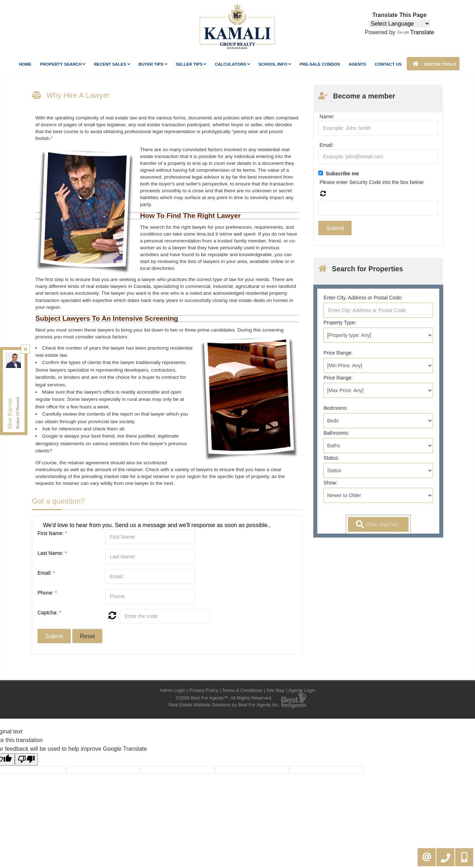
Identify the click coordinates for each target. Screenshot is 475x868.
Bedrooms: (336, 408)
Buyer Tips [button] (153, 64)
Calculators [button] (232, 64)
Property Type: (340, 323)
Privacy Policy (204, 690)
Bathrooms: (336, 433)
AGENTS (357, 64)
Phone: (47, 593)
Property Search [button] (63, 64)
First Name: (52, 533)
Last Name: (52, 553)
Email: (46, 573)
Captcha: (49, 613)
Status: (331, 458)
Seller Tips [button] (191, 64)
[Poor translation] (26, 759)
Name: (327, 117)
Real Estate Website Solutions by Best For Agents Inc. (224, 705)
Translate (416, 32)
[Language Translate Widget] (400, 24)
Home (25, 64)
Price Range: (338, 353)
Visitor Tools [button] (433, 64)
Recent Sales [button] (112, 64)
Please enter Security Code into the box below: (372, 182)
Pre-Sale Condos (320, 64)
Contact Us (388, 64)
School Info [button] (275, 64)
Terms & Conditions (242, 690)
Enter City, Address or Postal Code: (363, 298)
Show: (330, 483)
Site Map (276, 690)
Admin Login (172, 690)
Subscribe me (343, 174)
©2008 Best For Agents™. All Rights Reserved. (224, 698)
